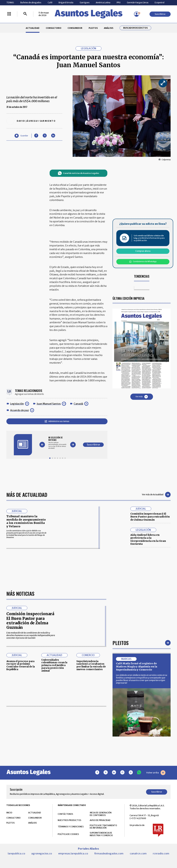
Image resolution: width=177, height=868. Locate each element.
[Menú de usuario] (137, 14)
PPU (119, 2)
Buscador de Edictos (135, 28)
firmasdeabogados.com (109, 854)
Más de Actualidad (27, 494)
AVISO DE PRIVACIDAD (100, 820)
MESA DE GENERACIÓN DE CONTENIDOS (101, 814)
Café (50, 2)
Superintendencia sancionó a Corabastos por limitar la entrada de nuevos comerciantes (91, 665)
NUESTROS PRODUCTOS (69, 820)
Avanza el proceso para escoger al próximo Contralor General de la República (21, 665)
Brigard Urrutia (66, 2)
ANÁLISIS (109, 28)
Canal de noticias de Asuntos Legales (78, 173)
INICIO (9, 813)
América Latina (103, 2)
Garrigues (85, 2)
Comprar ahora (143, 251)
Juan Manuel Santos (49, 404)
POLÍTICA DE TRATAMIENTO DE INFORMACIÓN (103, 827)
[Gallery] (57, 443)
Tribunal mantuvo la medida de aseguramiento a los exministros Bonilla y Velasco (26, 521)
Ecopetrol (160, 2)
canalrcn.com (138, 854)
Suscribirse (160, 14)
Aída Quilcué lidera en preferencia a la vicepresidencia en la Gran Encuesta (148, 539)
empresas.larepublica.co (73, 854)
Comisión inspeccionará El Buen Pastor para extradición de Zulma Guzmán (150, 517)
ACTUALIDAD (33, 28)
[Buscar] (25, 14)
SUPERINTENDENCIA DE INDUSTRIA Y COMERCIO (101, 834)
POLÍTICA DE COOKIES (68, 834)
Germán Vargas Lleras (138, 2)
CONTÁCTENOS (65, 814)
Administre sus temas (57, 421)
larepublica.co (16, 854)
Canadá (78, 404)
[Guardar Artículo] (21, 136)
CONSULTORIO (54, 28)
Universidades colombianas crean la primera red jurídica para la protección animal (54, 665)
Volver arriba (156, 773)
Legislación (17, 404)
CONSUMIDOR (75, 28)
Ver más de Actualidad (156, 495)
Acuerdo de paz (20, 410)
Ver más (142, 397)
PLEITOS (93, 28)
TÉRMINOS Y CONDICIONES (71, 827)
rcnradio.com (161, 854)
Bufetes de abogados (31, 2)
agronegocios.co (42, 854)
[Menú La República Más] (9, 14)
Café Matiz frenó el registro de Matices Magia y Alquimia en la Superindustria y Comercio (137, 666)
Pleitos (121, 643)
